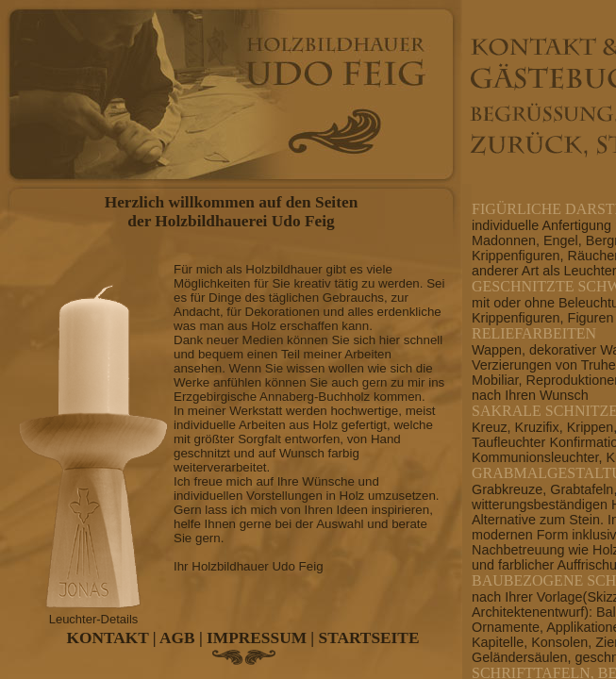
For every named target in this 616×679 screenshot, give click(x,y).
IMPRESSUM (257, 638)
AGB (177, 638)
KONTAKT (108, 638)
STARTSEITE (369, 638)
